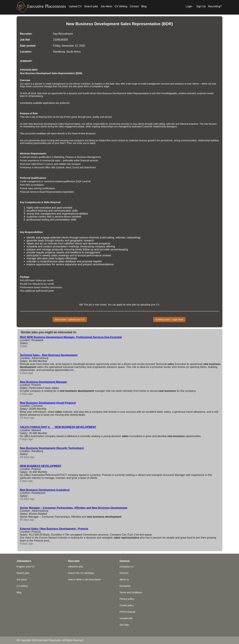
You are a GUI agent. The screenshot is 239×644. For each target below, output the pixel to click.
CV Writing (121, 6)
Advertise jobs (76, 567)
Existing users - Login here (169, 320)
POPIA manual (127, 612)
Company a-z (127, 567)
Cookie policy (127, 605)
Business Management (89, 157)
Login (189, 6)
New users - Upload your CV (70, 320)
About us (124, 580)
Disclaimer (125, 586)
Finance (70, 157)
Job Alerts (106, 6)
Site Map (124, 625)
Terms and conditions (131, 592)
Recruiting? (215, 6)
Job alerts (22, 580)
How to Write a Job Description (84, 580)
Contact (134, 6)
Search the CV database (81, 573)
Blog (144, 6)
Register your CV (26, 567)
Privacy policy (127, 599)
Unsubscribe (126, 618)
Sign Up (201, 6)
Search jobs (91, 6)
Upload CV (75, 6)
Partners (124, 573)
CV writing (22, 586)
